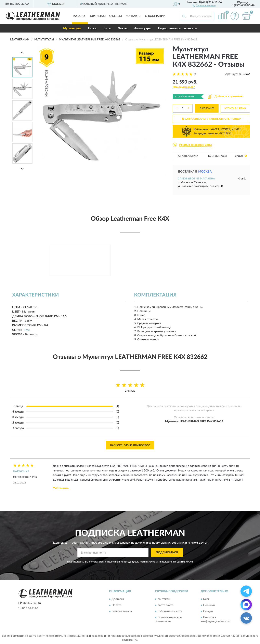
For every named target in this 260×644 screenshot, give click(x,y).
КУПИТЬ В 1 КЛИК (235, 108)
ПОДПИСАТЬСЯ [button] (167, 553)
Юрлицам (98, 16)
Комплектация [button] (218, 156)
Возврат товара (122, 611)
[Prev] (22, 52)
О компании (155, 16)
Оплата (116, 605)
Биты (107, 28)
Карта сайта (165, 605)
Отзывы (116, 16)
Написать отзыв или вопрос (130, 445)
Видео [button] (241, 156)
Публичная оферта (170, 611)
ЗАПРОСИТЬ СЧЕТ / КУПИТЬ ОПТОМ (211, 119)
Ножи (92, 28)
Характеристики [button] (188, 156)
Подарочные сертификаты (178, 28)
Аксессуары (143, 28)
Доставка (118, 599)
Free (27, 330)
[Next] (22, 169)
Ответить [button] (61, 488)
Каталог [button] (80, 16)
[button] (204, 5)
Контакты (133, 16)
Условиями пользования (162, 562)
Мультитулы (72, 28)
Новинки (209, 605)
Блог (206, 599)
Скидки (208, 611)
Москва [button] (205, 172)
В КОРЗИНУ (207, 108)
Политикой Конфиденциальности (126, 562)
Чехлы (123, 28)
